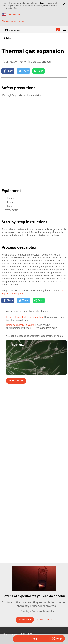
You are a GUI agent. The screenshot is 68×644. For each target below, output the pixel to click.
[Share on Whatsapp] (39, 71)
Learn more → (45, 619)
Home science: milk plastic (20, 325)
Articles (8, 38)
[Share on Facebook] (8, 71)
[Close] (64, 4)
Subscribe (25, 620)
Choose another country (13, 21)
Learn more (16, 381)
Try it (34, 639)
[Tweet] (23, 71)
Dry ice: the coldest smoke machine (25, 317)
